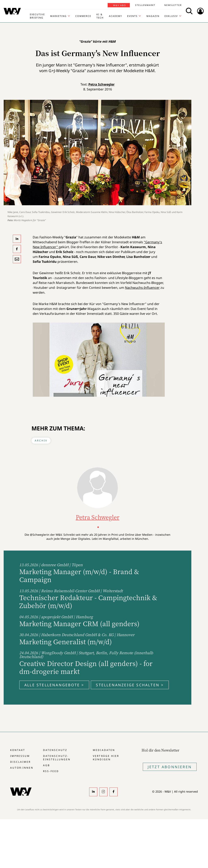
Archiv (41, 441)
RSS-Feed (51, 771)
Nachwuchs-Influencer (142, 288)
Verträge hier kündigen (106, 758)
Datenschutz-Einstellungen (57, 758)
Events (132, 16)
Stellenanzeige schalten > (130, 685)
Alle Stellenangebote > (54, 685)
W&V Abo (120, 5)
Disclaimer (20, 762)
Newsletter (173, 5)
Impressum (20, 756)
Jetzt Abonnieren (170, 767)
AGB (47, 765)
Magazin (153, 16)
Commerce (83, 16)
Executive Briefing (37, 16)
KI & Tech (100, 16)
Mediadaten (104, 750)
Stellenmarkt (145, 5)
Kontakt (18, 750)
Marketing (58, 16)
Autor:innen (22, 768)
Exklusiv (171, 16)
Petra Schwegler (101, 84)
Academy (115, 16)
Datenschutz (55, 750)
